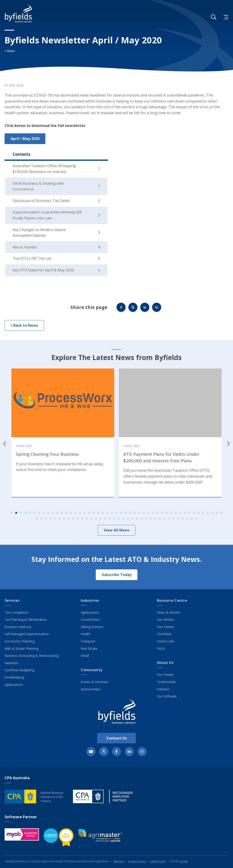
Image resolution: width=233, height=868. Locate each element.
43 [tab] (203, 514)
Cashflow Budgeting (19, 670)
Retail (85, 656)
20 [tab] (98, 514)
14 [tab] (71, 514)
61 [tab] (96, 520)
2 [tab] (16, 514)
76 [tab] (164, 520)
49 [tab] (41, 520)
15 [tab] (75, 514)
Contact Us (117, 738)
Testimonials (166, 682)
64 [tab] (110, 520)
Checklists (164, 634)
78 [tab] (173, 520)
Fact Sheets (166, 627)
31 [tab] (148, 514)
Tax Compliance (16, 612)
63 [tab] (105, 520)
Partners (163, 689)
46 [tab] (217, 514)
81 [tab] (187, 520)
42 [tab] (199, 514)
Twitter (133, 308)
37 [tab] (176, 514)
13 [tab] (66, 514)
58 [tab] (82, 520)
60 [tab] (91, 520)
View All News (117, 531)
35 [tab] (167, 514)
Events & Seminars (95, 682)
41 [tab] (194, 514)
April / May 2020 (25, 139)
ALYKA (184, 861)
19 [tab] (94, 514)
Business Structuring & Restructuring (32, 656)
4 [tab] (25, 514)
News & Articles (169, 612)
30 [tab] (144, 514)
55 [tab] (69, 520)
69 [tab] (132, 520)
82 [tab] (192, 520)
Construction (90, 619)
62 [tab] (101, 520)
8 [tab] (44, 514)
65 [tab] (114, 520)
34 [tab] (162, 514)
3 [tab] (21, 514)
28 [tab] (135, 514)
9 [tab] (48, 514)
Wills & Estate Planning (21, 648)
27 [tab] (130, 514)
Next (228, 444)
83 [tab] (196, 520)
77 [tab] (169, 520)
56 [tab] (73, 520)
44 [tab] (208, 514)
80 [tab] (183, 520)
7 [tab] (39, 514)
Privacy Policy (137, 861)
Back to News (24, 326)
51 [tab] (50, 520)
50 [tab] (46, 520)
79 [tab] (178, 520)
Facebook (121, 308)
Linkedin (145, 308)
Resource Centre (172, 600)
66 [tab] (119, 520)
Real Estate (89, 648)
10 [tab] (53, 514)
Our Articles (165, 619)
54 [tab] (64, 520)
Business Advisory (18, 627)
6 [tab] (34, 514)
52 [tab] (55, 520)
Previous (5, 444)
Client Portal (158, 861)
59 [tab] (87, 520)
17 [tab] (85, 514)
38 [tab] (180, 514)
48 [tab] (37, 520)
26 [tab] (126, 514)
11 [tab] (57, 514)
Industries (90, 600)
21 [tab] (103, 514)
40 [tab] (189, 514)
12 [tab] (62, 514)
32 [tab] (153, 514)
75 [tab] (160, 520)
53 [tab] (60, 520)
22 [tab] (107, 514)
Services (12, 600)
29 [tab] (139, 514)
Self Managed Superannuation (27, 634)
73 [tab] (151, 520)
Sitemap (119, 861)
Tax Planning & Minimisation (26, 619)
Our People (165, 675)
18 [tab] (89, 514)
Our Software (167, 696)
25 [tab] (121, 514)
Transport (88, 641)
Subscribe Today (117, 575)
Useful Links (166, 641)
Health (85, 634)
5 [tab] (30, 514)
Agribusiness (14, 685)
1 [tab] (12, 514)
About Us (165, 663)
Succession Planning (19, 641)
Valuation (11, 663)
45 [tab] (212, 514)
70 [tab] (137, 520)
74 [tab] (155, 520)
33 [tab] (158, 514)
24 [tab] (116, 514)
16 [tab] (80, 514)
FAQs (161, 648)
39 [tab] (185, 514)
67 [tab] (123, 520)
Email (157, 308)
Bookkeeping (14, 677)
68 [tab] (128, 520)
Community (92, 670)
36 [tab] (171, 514)
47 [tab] (221, 514)
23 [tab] (112, 514)
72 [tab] (146, 520)
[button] (214, 17)
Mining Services (92, 627)
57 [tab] (78, 520)
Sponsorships (91, 689)
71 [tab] (142, 520)
